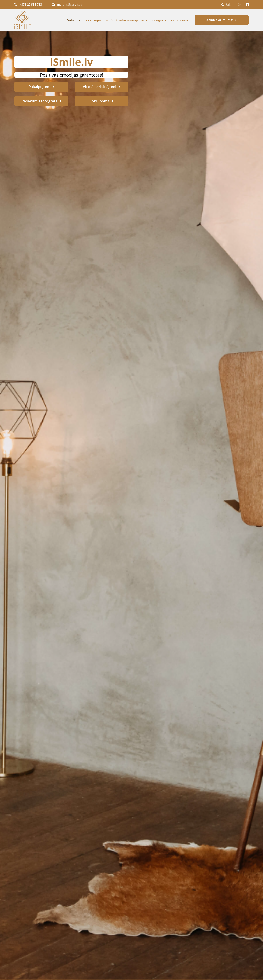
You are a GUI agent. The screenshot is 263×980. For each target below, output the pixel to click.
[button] (222, 20)
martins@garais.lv (67, 4)
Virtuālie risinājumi (127, 20)
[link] (94, 20)
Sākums (74, 20)
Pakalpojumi (94, 20)
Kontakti (227, 4)
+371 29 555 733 (28, 4)
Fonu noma (179, 20)
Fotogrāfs (158, 20)
